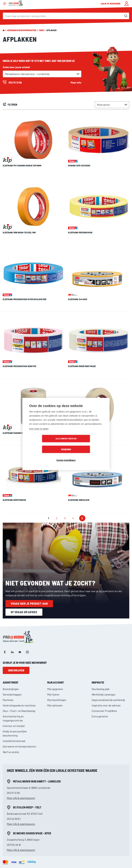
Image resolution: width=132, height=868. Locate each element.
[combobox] (66, 16)
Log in (104, 4)
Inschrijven (16, 627)
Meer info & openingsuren (22, 755)
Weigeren (86, 444)
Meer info (76, 82)
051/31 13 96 (14, 750)
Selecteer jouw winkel (16, 67)
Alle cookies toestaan (46, 444)
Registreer (115, 4)
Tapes (41, 30)
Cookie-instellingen (66, 455)
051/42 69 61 (14, 776)
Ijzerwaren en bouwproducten (22, 30)
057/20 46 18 (14, 801)
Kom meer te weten (39, 434)
